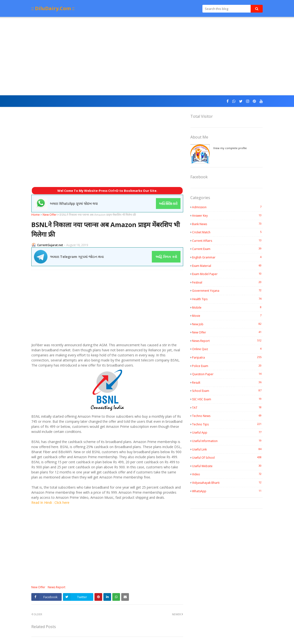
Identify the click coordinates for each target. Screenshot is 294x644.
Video (227, 474)
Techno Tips (227, 424)
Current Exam (227, 249)
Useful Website (227, 466)
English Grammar (227, 257)
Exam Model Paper (227, 274)
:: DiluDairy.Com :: (53, 8)
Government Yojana (227, 291)
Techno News (227, 416)
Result (227, 382)
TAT (227, 408)
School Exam (227, 391)
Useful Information (227, 441)
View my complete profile (230, 148)
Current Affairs (227, 241)
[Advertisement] (147, 57)
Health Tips (227, 299)
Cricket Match (227, 232)
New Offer (50, 215)
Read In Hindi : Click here (50, 502)
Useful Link (227, 449)
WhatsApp (227, 491)
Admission (227, 207)
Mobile (227, 307)
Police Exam (227, 366)
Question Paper (227, 374)
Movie (227, 316)
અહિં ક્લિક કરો (166, 257)
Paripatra (227, 357)
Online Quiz (227, 349)
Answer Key (227, 215)
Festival (227, 282)
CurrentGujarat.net (50, 245)
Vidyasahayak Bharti (227, 483)
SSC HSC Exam (227, 399)
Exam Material (227, 266)
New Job (227, 324)
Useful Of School (227, 457)
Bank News (227, 224)
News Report (57, 587)
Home (36, 215)
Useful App (227, 432)
